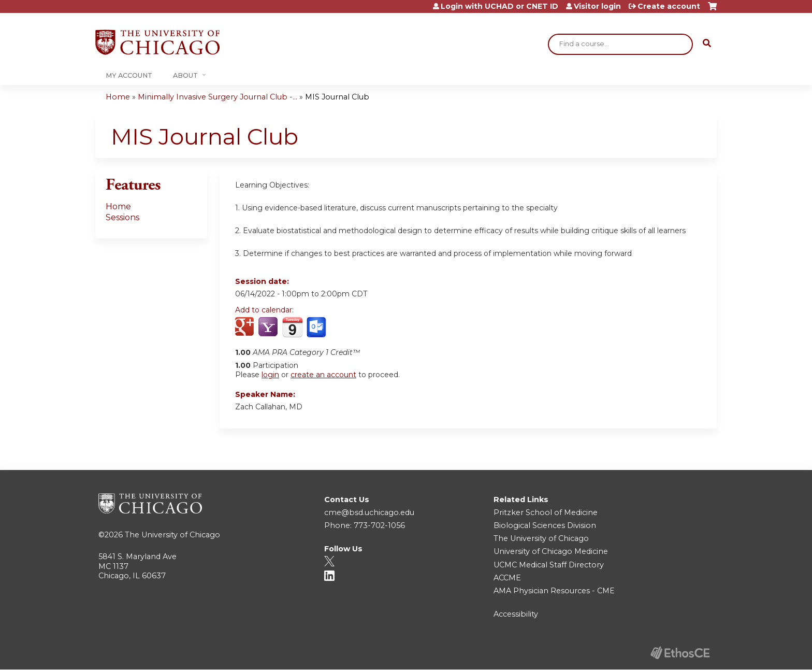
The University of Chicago (172, 535)
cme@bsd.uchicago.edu (369, 512)
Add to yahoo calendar (269, 327)
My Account (129, 75)
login (270, 375)
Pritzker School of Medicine (546, 512)
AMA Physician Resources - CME (554, 591)
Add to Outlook (317, 327)
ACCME (507, 578)
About (185, 75)
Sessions (122, 217)
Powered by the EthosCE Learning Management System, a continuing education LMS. (680, 653)
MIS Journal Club (337, 97)
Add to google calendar (246, 327)
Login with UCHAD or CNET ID (499, 6)
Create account (669, 6)
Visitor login (597, 6)
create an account (323, 375)
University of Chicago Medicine (551, 551)
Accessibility (516, 614)
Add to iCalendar (292, 327)
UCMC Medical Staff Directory (549, 565)
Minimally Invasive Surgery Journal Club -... (218, 97)
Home (118, 97)
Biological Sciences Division (545, 525)
